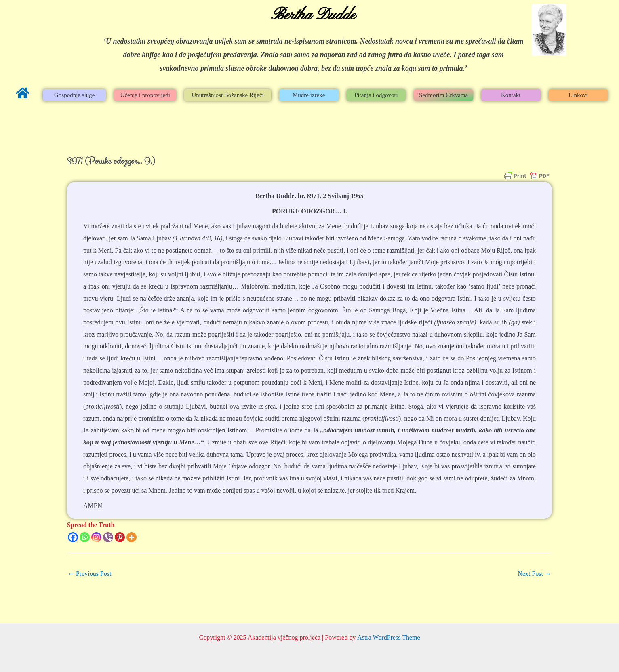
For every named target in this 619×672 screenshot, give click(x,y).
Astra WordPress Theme (388, 637)
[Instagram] (96, 537)
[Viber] (108, 537)
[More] (132, 537)
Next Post (534, 574)
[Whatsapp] (85, 537)
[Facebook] (73, 537)
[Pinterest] (120, 537)
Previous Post (90, 574)
